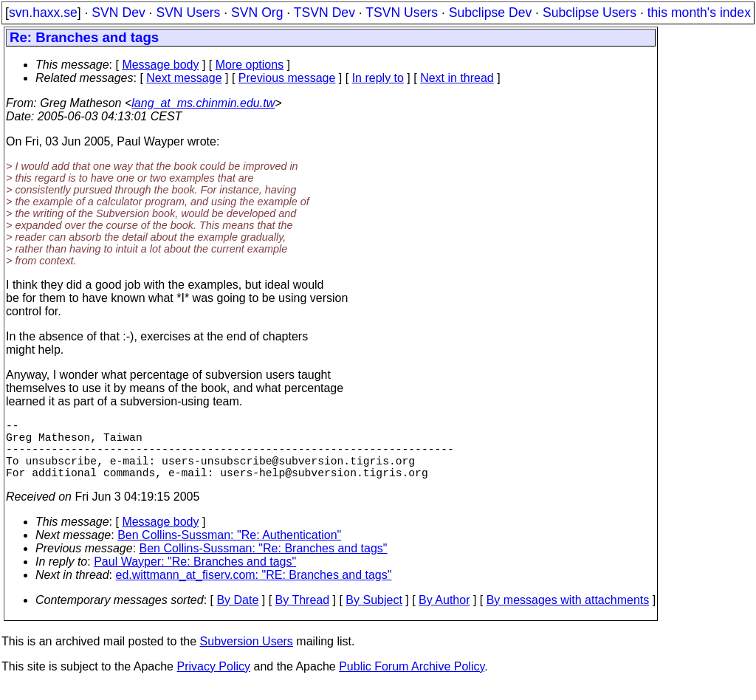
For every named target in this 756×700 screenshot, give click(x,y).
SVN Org (257, 13)
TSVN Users (402, 13)
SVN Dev (118, 13)
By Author (444, 615)
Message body (160, 65)
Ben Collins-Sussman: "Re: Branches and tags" (264, 563)
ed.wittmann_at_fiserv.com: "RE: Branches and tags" (254, 590)
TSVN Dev (324, 13)
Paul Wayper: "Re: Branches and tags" (195, 576)
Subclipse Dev (490, 13)
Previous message (287, 78)
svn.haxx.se (43, 13)
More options (250, 65)
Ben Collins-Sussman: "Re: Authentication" (229, 550)
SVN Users (188, 13)
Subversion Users (247, 656)
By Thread (303, 615)
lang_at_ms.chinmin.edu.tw (203, 103)
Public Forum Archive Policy (412, 681)
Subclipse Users (590, 13)
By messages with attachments (568, 615)
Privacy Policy (213, 681)
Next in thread (457, 78)
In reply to (378, 78)
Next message (184, 78)
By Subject (374, 615)
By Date (237, 615)
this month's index (699, 13)
